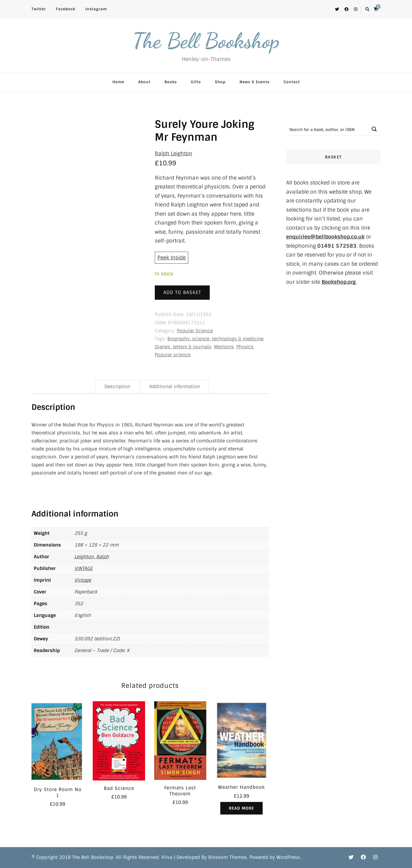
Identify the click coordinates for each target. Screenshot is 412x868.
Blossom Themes (228, 857)
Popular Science (195, 331)
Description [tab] (117, 387)
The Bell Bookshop (206, 41)
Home (118, 82)
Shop (220, 82)
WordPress (288, 857)
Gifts (196, 82)
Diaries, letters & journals (183, 347)
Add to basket (182, 292)
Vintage (83, 580)
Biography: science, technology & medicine (215, 339)
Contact (292, 82)
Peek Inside (172, 258)
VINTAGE (84, 568)
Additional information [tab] (175, 387)
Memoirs (224, 347)
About (144, 82)
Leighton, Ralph (92, 557)
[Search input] (327, 129)
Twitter (39, 9)
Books (171, 82)
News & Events (254, 82)
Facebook (66, 9)
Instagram (96, 9)
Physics (245, 347)
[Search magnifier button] (374, 129)
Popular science (173, 355)
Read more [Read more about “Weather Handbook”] (241, 808)
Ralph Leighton (174, 154)
